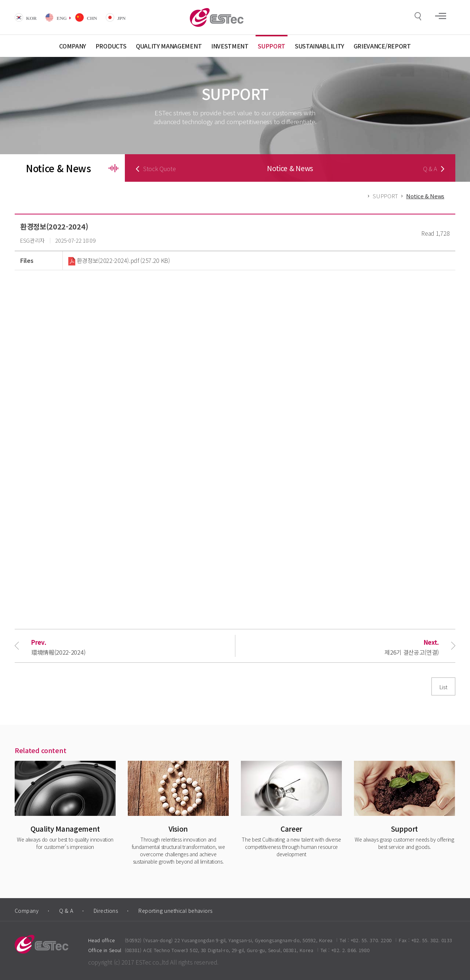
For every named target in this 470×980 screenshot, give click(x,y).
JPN (121, 18)
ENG (62, 18)
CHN (92, 18)
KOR (31, 18)
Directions (106, 911)
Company (27, 911)
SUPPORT (385, 196)
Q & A (66, 911)
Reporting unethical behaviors (175, 911)
